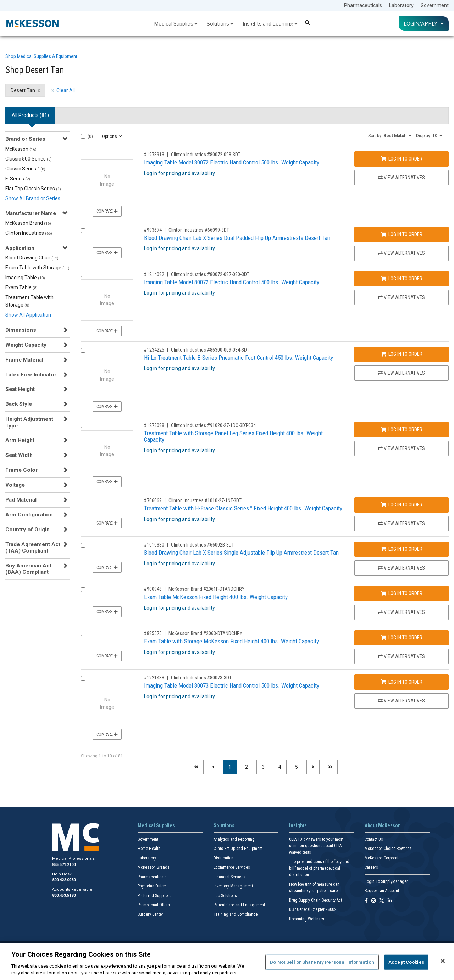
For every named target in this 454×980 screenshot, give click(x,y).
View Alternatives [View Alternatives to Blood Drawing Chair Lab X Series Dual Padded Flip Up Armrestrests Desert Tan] (401, 253)
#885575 (153, 633)
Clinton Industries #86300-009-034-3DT (210, 350)
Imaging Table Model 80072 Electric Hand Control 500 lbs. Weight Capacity (232, 162)
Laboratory (401, 5)
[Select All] (83, 136)
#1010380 (154, 545)
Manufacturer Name (31, 213)
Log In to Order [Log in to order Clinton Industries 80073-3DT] (402, 682)
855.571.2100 (64, 865)
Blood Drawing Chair (32, 258)
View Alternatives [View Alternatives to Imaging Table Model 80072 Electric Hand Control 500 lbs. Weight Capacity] (401, 178)
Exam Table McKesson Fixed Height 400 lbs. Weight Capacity (216, 597)
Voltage (15, 485)
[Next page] (313, 767)
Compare (107, 211)
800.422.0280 (64, 880)
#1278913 (154, 155)
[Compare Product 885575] (83, 634)
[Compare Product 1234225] (83, 350)
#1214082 (154, 274)
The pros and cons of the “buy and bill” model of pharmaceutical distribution (319, 868)
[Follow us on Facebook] (366, 901)
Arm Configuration (29, 515)
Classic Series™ (25, 169)
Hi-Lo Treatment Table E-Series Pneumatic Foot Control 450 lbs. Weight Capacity (239, 358)
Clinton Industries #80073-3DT (201, 678)
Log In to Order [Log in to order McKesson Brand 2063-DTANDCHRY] (402, 638)
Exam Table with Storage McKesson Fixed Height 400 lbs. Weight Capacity (231, 641)
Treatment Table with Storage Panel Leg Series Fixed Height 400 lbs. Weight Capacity (233, 436)
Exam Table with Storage (37, 268)
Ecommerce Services (232, 867)
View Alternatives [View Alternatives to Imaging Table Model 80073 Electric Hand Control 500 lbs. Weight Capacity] (401, 701)
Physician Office (152, 886)
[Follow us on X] (382, 901)
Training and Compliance (236, 914)
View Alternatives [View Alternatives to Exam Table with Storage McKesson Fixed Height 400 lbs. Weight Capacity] (401, 656)
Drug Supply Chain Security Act (315, 900)
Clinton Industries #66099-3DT (199, 230)
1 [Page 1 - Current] (232, 766)
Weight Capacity (26, 345)
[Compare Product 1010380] (83, 545)
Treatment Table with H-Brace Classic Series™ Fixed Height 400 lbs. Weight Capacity (243, 508)
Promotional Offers (154, 905)
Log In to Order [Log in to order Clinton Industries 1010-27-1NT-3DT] (402, 505)
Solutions (220, 24)
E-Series (18, 179)
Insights (298, 825)
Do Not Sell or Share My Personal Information (322, 962)
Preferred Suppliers (154, 896)
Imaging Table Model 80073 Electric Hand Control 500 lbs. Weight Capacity (232, 685)
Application (20, 248)
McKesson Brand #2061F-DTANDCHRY (206, 589)
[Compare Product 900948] (83, 590)
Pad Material (21, 500)
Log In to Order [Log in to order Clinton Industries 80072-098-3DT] (402, 159)
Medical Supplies (176, 24)
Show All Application (28, 315)
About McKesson (383, 825)
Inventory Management (233, 886)
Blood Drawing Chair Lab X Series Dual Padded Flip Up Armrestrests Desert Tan (237, 238)
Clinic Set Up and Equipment (238, 849)
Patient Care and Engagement (239, 905)
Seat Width (19, 455)
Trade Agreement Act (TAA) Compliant (33, 548)
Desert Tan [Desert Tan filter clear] (23, 90)
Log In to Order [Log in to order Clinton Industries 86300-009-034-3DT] (402, 354)
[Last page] (330, 767)
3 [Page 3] (263, 767)
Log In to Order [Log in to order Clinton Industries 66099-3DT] (402, 234)
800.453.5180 (64, 895)
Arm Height (20, 440)
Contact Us (374, 839)
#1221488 (154, 678)
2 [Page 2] (247, 767)
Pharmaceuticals (363, 5)
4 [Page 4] (280, 767)
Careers (371, 867)
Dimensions (21, 330)
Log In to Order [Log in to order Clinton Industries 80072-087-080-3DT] (402, 279)
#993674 (153, 230)
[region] (227, 962)
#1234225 (154, 350)
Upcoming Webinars (307, 919)
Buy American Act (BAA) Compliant (28, 569)
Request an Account (382, 891)
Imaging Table (25, 278)
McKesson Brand (28, 223)
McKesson (21, 149)
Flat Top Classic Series (33, 189)
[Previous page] (213, 767)
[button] (390, 135)
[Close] (443, 961)
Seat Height (20, 389)
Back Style (19, 404)
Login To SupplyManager (386, 881)
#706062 (153, 500)
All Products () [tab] (30, 115)
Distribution (223, 858)
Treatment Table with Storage (29, 301)
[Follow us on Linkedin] (390, 901)
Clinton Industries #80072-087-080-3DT (210, 274)
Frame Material (24, 360)
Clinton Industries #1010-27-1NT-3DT (205, 500)
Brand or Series (25, 139)
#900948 (153, 589)
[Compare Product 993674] (83, 231)
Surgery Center (150, 914)
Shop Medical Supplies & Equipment (41, 56)
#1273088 (154, 425)
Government (435, 5)
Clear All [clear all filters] (66, 90)
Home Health (149, 849)
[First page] (196, 767)
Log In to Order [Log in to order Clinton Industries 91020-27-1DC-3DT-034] (402, 430)
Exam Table (21, 287)
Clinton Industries (29, 233)
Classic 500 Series (29, 159)
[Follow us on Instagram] (373, 901)
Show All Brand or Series (33, 198)
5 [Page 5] (297, 767)
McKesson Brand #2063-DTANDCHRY (205, 633)
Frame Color (21, 470)
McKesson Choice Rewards (388, 849)
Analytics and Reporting (234, 839)
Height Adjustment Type (29, 422)
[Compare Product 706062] (83, 501)
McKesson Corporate (383, 858)
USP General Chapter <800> (313, 909)
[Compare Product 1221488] (83, 678)
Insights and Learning (270, 24)
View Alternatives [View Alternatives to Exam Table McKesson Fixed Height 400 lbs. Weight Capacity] (401, 612)
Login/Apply (424, 24)
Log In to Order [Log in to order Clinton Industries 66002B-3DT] (402, 549)
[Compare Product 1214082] (83, 275)
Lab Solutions (225, 896)
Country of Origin (27, 530)
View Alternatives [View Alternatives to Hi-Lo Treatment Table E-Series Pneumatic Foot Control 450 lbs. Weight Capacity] (401, 373)
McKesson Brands (154, 867)
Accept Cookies (406, 962)
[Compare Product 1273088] (83, 426)
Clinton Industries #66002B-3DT (203, 545)
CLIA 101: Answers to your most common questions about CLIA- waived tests (316, 846)
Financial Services (229, 877)
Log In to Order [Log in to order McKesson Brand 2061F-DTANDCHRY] (402, 593)
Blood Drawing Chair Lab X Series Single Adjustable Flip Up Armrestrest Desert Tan (241, 553)
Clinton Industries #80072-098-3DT (206, 155)
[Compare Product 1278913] (83, 155)
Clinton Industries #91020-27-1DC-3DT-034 (213, 425)
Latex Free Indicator (31, 375)
